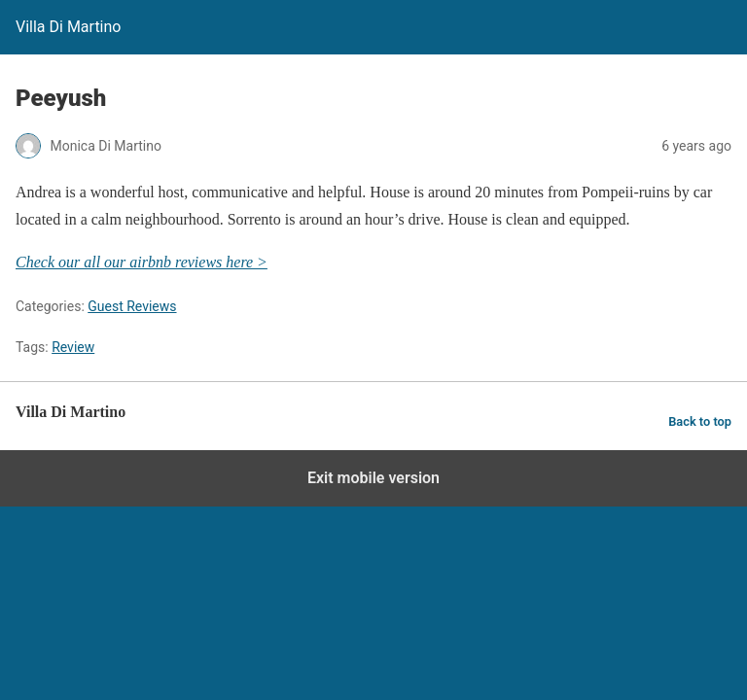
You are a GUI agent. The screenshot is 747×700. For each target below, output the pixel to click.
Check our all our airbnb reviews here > (142, 262)
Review (73, 347)
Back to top (700, 421)
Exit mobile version (373, 478)
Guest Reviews (132, 306)
